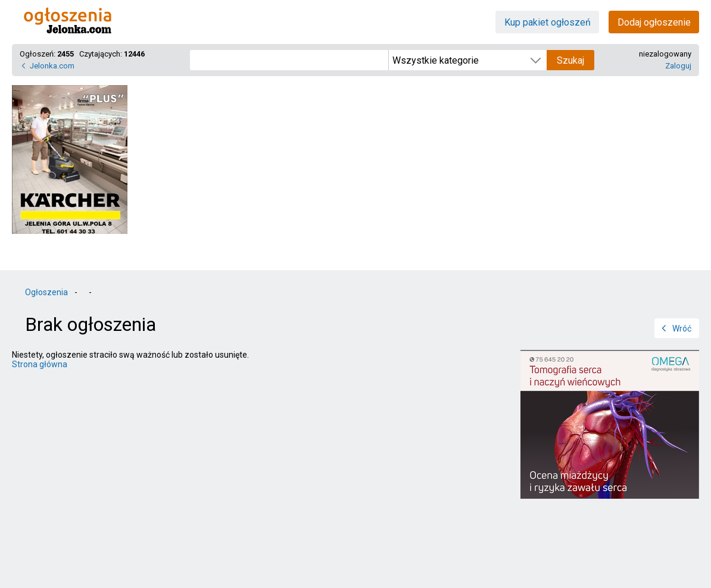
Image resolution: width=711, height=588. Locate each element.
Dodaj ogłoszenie (654, 22)
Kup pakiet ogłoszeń (548, 22)
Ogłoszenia (46, 292)
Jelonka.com (52, 66)
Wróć (682, 329)
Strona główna (40, 364)
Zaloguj (678, 66)
